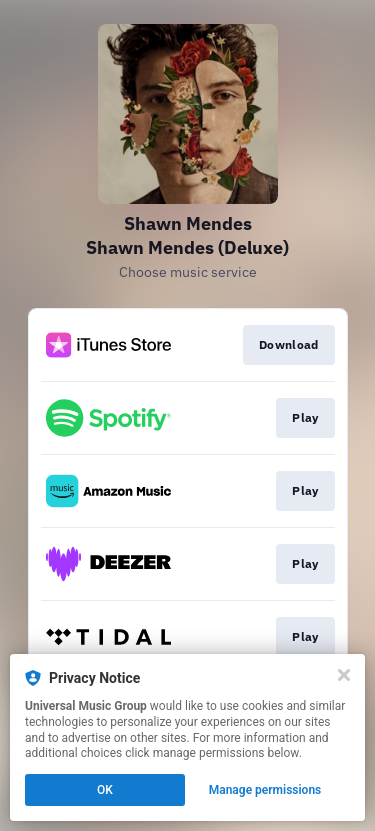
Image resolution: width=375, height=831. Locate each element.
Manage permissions (265, 790)
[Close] (344, 675)
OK (105, 790)
